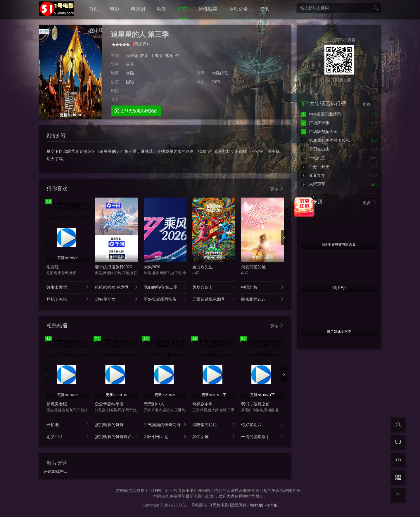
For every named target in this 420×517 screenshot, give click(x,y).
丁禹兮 (157, 56)
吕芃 (130, 64)
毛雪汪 (53, 267)
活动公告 (238, 9)
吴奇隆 (132, 56)
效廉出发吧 (68, 287)
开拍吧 (68, 425)
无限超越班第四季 (214, 299)
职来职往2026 (263, 299)
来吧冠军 (313, 184)
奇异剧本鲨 (203, 404)
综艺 (182, 9)
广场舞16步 (315, 123)
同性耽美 (208, 9)
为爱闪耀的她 (253, 267)
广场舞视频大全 (319, 132)
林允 (169, 56)
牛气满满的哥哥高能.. (165, 425)
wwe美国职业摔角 (321, 114)
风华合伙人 (214, 287)
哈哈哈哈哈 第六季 (116, 287)
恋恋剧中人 (154, 404)
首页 (94, 9)
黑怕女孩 (214, 436)
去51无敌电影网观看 (136, 111)
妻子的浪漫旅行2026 (113, 267)
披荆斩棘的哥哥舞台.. (116, 436)
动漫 (161, 9)
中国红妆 (263, 287)
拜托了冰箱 (68, 299)
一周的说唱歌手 (263, 436)
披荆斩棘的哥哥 (116, 425)
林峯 (144, 56)
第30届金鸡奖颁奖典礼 (326, 140)
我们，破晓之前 (255, 404)
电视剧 (138, 9)
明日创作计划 (165, 436)
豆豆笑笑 (313, 175)
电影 (115, 9)
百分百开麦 (315, 167)
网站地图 (257, 505)
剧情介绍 (56, 135)
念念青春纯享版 (109, 404)
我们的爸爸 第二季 (165, 287)
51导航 (272, 505)
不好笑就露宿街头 (165, 299)
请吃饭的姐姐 (214, 425)
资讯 (264, 9)
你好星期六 (116, 299)
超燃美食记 (57, 404)
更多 (277, 189)
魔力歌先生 (203, 267)
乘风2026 (152, 267)
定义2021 (68, 436)
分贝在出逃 (315, 149)
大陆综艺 (220, 73)
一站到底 (313, 158)
